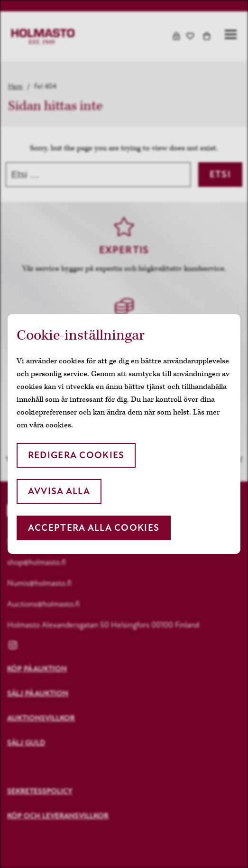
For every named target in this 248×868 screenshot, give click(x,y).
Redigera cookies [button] (76, 455)
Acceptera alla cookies (94, 528)
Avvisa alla (59, 491)
